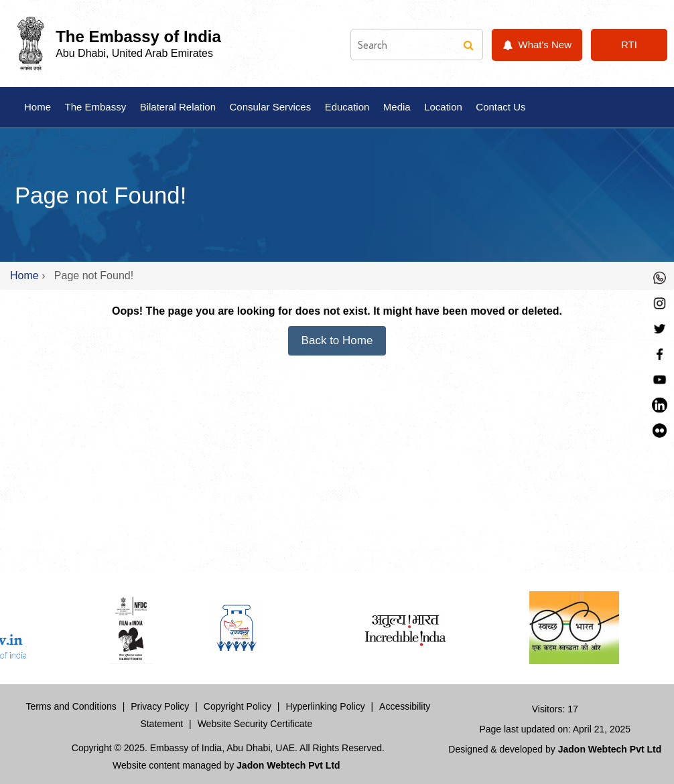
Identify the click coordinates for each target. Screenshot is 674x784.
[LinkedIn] (660, 403)
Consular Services (270, 107)
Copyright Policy (238, 706)
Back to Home (337, 340)
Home (38, 107)
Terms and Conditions (71, 706)
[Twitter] (660, 327)
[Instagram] (660, 302)
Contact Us (500, 107)
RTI (629, 45)
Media (397, 107)
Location (443, 107)
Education (347, 107)
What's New (537, 45)
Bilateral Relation (178, 107)
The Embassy (95, 107)
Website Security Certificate (255, 724)
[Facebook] (660, 352)
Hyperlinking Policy (325, 706)
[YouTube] (660, 378)
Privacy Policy (160, 706)
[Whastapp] (660, 276)
